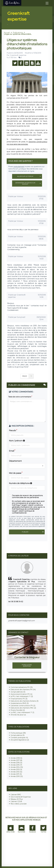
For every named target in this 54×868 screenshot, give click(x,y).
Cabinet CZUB (16, 801)
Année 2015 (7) (16, 765)
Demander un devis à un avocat (29, 183)
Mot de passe (15, 473)
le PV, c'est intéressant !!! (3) (22, 696)
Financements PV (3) (19, 699)
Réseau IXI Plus (17, 799)
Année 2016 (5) (16, 763)
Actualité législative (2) (20, 740)
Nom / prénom (17, 441)
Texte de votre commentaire (20, 397)
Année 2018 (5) (16, 758)
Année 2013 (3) (16, 769)
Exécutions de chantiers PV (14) (23, 690)
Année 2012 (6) (16, 772)
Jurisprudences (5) (18, 692)
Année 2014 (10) (17, 767)
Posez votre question (27, 665)
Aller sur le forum (30, 176)
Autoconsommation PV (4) (21, 694)
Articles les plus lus (18, 715)
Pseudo (12, 431)
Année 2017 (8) (16, 760)
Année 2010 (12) (17, 776)
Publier (33, 532)
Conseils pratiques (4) (19, 738)
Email (12, 451)
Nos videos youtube (19, 804)
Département (15, 461)
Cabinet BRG (16, 795)
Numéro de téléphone (20, 483)
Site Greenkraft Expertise (21, 797)
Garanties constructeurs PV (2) (23, 706)
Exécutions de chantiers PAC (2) (23, 708)
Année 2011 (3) (16, 774)
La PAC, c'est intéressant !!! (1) (22, 712)
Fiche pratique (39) (18, 733)
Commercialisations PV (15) (22, 687)
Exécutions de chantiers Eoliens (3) (25, 701)
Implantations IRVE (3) (20, 703)
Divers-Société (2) (18, 710)
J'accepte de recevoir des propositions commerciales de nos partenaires (27, 497)
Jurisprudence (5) (18, 735)
